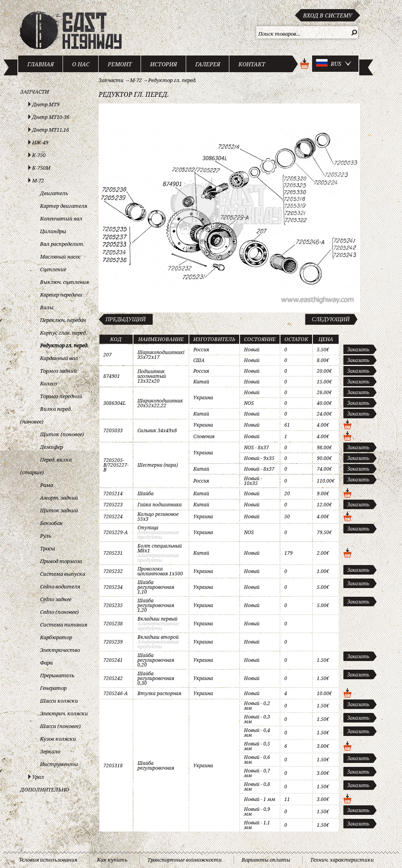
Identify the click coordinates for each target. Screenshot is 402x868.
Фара (46, 663)
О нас (81, 64)
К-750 (39, 155)
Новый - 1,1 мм (257, 825)
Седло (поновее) (59, 612)
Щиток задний (59, 510)
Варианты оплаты (266, 860)
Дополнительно (45, 789)
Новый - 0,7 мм (257, 773)
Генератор (53, 688)
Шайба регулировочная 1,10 (156, 587)
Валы (47, 307)
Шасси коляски (59, 701)
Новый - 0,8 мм (257, 787)
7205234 (113, 587)
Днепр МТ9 (46, 104)
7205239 (113, 642)
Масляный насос (60, 257)
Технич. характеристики (342, 860)
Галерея (208, 64)
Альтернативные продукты (158, 535)
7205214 (113, 493)
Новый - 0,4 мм (257, 733)
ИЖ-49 (40, 142)
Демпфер (51, 447)
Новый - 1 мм (260, 799)
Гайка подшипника (160, 505)
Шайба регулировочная (156, 765)
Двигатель (54, 193)
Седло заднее (56, 599)
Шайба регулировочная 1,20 (156, 605)
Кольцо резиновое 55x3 (158, 516)
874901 (112, 376)
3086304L (114, 403)
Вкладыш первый (157, 619)
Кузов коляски (58, 739)
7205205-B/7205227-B (116, 465)
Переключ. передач (63, 320)
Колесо (49, 383)
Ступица (148, 528)
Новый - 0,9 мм (257, 811)
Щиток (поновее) (62, 434)
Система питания (64, 625)
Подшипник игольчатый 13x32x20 (152, 376)
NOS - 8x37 (256, 447)
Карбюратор (56, 637)
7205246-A (115, 693)
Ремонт (120, 64)
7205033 (113, 430)
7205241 (113, 660)
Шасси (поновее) (60, 726)
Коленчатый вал (61, 218)
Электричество (60, 650)
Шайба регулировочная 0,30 (156, 678)
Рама (47, 485)
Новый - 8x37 (259, 469)
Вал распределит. (62, 244)
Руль (46, 536)
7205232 (113, 571)
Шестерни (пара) (158, 465)
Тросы (48, 548)
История (164, 64)
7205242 (113, 678)
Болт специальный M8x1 (160, 548)
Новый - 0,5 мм (257, 746)
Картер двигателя (64, 206)
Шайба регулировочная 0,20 (156, 660)
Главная (41, 64)
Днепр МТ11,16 (50, 130)
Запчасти (34, 92)
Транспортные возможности (185, 860)
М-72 (38, 180)
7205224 (113, 516)
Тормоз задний (58, 371)
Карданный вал (59, 358)
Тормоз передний (61, 396)
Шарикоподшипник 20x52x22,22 (160, 403)
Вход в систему (328, 15)
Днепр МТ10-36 (51, 117)
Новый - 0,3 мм (257, 719)
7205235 (113, 605)
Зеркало (50, 751)
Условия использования (48, 860)
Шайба (146, 493)
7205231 (113, 553)
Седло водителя (60, 586)
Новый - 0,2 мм (257, 706)
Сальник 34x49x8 (157, 430)
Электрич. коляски (64, 713)
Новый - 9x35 (259, 458)
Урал (38, 777)
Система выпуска (63, 574)
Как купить (112, 860)
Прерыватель (57, 675)
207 (108, 355)
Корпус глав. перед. (63, 333)
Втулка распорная (159, 693)
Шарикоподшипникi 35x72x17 (161, 355)
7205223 (113, 505)
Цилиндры (53, 231)
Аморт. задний (59, 498)
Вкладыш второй (158, 637)
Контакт (252, 64)
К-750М (41, 168)
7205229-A (115, 532)
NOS (249, 403)
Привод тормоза (61, 561)
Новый (252, 350)
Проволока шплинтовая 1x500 (160, 571)
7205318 (113, 765)
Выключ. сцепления (64, 282)
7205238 (113, 624)
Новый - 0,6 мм (257, 760)
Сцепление (53, 269)
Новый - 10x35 (253, 481)
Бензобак (51, 523)
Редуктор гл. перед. (64, 345)
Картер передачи (61, 295)
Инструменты (59, 764)
